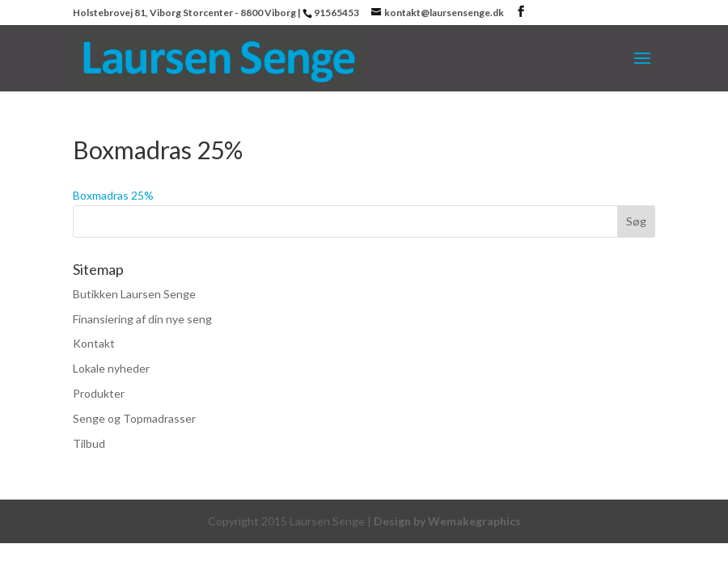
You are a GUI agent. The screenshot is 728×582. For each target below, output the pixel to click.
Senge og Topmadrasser (134, 418)
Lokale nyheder (111, 368)
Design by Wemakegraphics (447, 521)
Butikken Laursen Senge (134, 294)
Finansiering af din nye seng (142, 319)
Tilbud (89, 443)
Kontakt (94, 343)
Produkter (99, 393)
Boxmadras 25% (113, 195)
